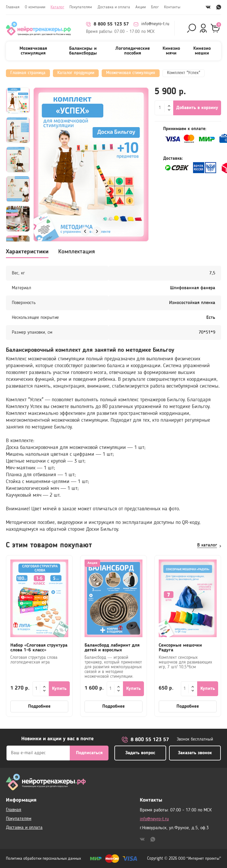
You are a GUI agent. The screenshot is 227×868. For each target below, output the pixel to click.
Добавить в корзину (197, 108)
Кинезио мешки (202, 51)
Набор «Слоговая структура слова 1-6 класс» (39, 648)
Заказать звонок (195, 753)
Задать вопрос (140, 753)
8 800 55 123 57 (107, 24)
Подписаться (89, 753)
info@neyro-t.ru (151, 24)
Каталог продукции (76, 73)
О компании (35, 7)
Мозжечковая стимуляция (33, 51)
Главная (13, 7)
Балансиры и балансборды (83, 51)
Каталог (57, 7)
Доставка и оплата (114, 7)
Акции (141, 7)
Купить (59, 689)
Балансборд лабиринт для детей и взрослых (112, 648)
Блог (155, 7)
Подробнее (39, 706)
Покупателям (81, 7)
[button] (85, 231)
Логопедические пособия (133, 51)
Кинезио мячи (171, 51)
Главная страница (28, 73)
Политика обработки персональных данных (43, 859)
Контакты (172, 7)
